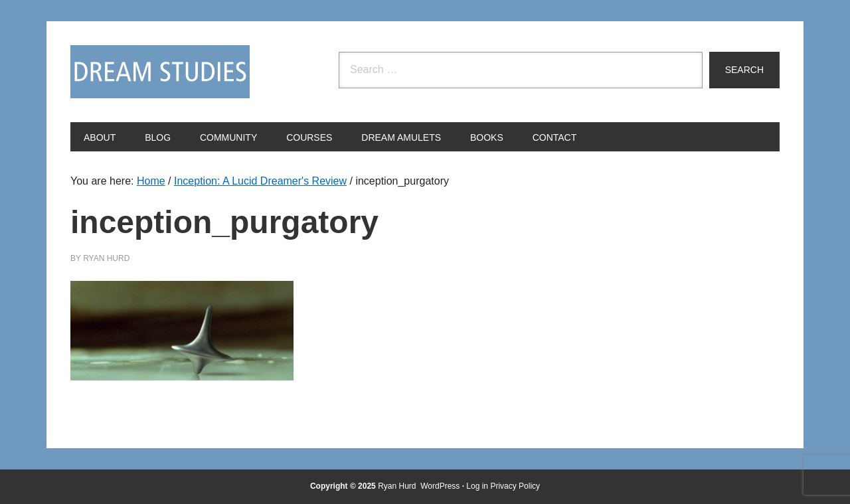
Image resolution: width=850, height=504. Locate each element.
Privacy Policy (515, 486)
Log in (477, 486)
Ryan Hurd (398, 486)
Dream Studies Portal (160, 72)
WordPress (440, 486)
